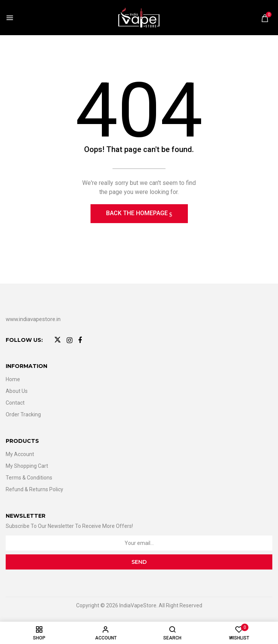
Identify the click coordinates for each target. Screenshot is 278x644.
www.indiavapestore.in (33, 319)
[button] (265, 18)
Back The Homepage (138, 213)
